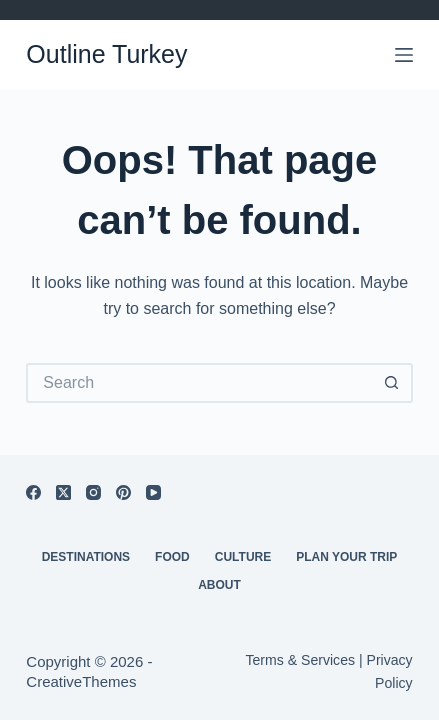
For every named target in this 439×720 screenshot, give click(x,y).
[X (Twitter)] (63, 492)
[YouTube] (153, 492)
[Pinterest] (123, 492)
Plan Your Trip (346, 557)
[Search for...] (199, 383)
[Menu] (404, 55)
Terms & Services (300, 660)
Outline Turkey (106, 54)
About (219, 585)
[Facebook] (33, 492)
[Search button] (393, 383)
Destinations (86, 557)
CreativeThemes (81, 681)
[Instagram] (93, 492)
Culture (243, 557)
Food (172, 557)
